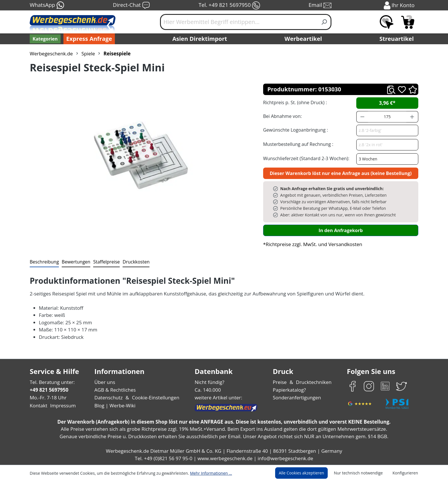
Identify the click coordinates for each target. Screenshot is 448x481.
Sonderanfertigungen (296, 398)
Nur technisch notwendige (362, 473)
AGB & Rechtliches (116, 390)
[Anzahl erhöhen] (412, 117)
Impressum (61, 405)
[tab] (44, 262)
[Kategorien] (45, 39)
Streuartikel (398, 39)
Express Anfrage (88, 39)
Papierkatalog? (290, 390)
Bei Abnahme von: (282, 116)
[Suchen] (324, 22)
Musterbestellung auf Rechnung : (297, 144)
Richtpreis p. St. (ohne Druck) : (294, 102)
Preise (281, 382)
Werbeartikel (304, 39)
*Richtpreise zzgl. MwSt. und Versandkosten (311, 244)
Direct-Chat (131, 5)
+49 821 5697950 (49, 390)
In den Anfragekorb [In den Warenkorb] (341, 230)
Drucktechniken (313, 382)
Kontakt (38, 405)
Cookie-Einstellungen (154, 398)
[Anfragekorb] (408, 22)
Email (321, 5)
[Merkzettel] (387, 22)
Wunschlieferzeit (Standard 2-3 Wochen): (305, 158)
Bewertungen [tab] (74, 262)
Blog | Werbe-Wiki (114, 405)
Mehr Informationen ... (203, 473)
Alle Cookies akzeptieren (307, 473)
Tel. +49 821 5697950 (229, 5)
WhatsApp (47, 5)
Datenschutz (108, 398)
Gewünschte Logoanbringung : (294, 130)
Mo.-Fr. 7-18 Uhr (48, 398)
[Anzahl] (387, 117)
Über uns (105, 382)
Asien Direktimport (200, 39)
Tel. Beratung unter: (51, 382)
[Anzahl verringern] (362, 117)
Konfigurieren (406, 473)
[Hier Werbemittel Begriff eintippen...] (239, 22)
